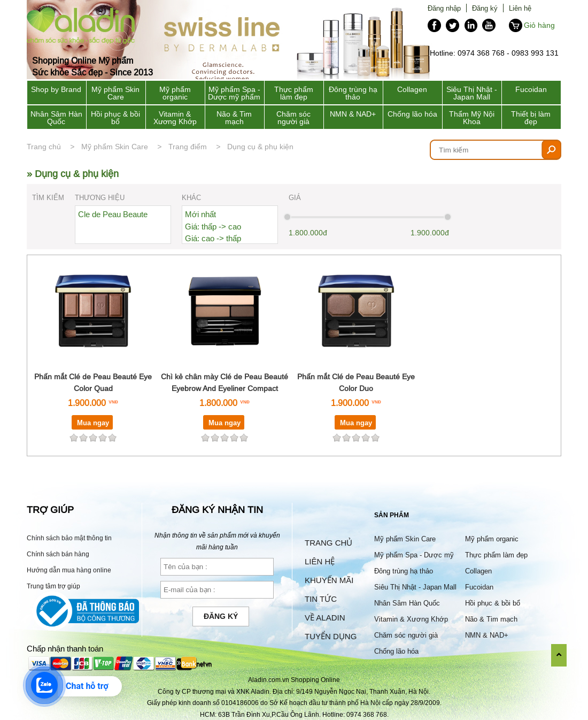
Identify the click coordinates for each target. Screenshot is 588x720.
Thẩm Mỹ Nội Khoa (472, 118)
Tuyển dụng (331, 636)
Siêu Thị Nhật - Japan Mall (472, 93)
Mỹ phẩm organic (175, 93)
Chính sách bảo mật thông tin (69, 538)
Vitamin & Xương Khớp (175, 118)
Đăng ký (485, 8)
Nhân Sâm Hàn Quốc (56, 118)
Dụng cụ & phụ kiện (260, 147)
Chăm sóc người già (293, 118)
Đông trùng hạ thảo (353, 93)
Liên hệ (520, 8)
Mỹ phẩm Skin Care (115, 93)
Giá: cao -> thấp (213, 238)
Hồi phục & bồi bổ (115, 118)
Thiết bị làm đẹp (531, 118)
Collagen (412, 89)
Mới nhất (200, 214)
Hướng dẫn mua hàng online (69, 570)
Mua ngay (93, 423)
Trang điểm (188, 147)
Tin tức (321, 599)
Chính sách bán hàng (58, 554)
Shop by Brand (56, 89)
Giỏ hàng (539, 25)
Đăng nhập (444, 8)
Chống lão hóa (412, 114)
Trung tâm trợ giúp (53, 586)
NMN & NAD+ (353, 114)
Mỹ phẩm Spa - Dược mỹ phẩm (234, 93)
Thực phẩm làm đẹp (294, 93)
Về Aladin (325, 618)
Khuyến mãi (329, 580)
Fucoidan (531, 89)
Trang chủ (44, 147)
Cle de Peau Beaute (113, 214)
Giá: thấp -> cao (213, 227)
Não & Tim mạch (234, 118)
